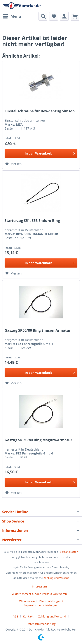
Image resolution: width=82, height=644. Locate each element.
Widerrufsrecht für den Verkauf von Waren (39, 594)
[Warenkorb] (75, 16)
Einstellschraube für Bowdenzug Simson (40, 111)
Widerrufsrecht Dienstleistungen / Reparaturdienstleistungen (41, 603)
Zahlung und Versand (56, 578)
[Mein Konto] (64, 16)
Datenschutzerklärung (41, 624)
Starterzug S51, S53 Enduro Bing (32, 221)
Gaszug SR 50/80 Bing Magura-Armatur (38, 440)
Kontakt (28, 616)
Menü (12, 16)
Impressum (39, 586)
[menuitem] (12, 16)
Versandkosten (69, 552)
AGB (15, 616)
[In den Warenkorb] (41, 153)
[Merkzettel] (54, 16)
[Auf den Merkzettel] (14, 164)
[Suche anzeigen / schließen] (43, 16)
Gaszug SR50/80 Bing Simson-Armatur (38, 330)
